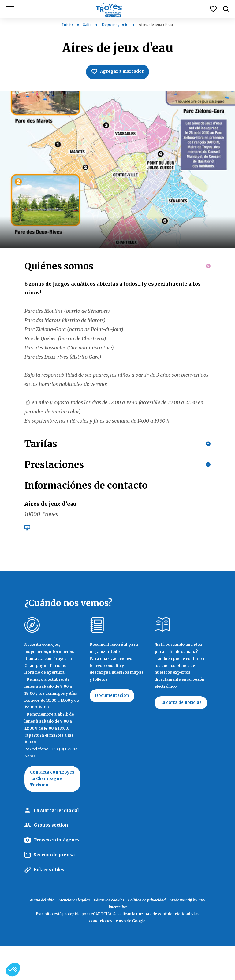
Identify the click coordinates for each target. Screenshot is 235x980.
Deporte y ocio (116, 25)
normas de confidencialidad (163, 948)
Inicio (67, 25)
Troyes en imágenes (57, 874)
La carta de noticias (182, 728)
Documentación (114, 722)
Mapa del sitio (42, 934)
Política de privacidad (147, 934)
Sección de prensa (54, 889)
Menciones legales (74, 934)
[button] (13, 970)
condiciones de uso (107, 955)
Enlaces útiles (49, 904)
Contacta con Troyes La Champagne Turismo (45, 808)
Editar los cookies (109, 934)
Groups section (51, 859)
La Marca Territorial (56, 844)
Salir (88, 25)
